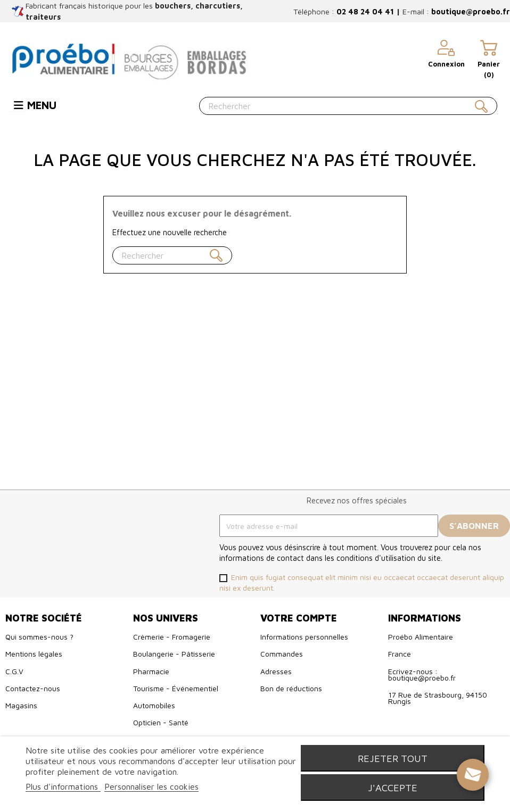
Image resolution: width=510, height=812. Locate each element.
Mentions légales (34, 654)
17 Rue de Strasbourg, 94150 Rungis (438, 698)
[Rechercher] (348, 106)
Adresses (276, 671)
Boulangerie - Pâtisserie (174, 654)
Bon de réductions (291, 688)
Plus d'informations (63, 786)
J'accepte (393, 788)
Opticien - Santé (161, 722)
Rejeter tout (393, 758)
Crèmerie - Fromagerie (172, 637)
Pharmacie (151, 671)
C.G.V (14, 671)
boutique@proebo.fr (471, 11)
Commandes (282, 654)
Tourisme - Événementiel (176, 688)
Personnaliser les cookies (151, 786)
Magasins (21, 705)
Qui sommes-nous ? (39, 637)
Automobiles (154, 705)
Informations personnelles (304, 637)
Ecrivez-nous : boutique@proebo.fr (422, 674)
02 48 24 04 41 (365, 11)
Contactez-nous (33, 688)
